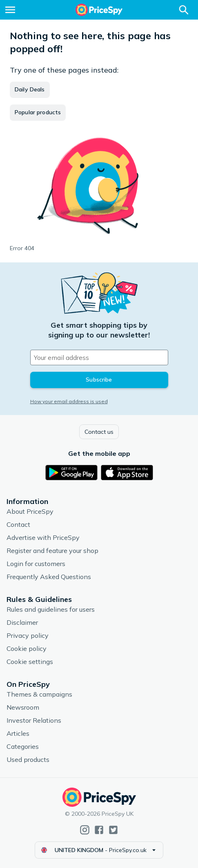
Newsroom (23, 707)
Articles (18, 733)
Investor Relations (34, 720)
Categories (23, 746)
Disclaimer (22, 622)
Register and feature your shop (52, 551)
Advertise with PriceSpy (43, 537)
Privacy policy (28, 635)
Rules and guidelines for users (51, 609)
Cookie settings (30, 662)
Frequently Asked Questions (49, 577)
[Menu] (10, 10)
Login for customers (36, 564)
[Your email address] (99, 357)
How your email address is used (69, 401)
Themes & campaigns (39, 694)
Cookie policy (27, 648)
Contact (18, 524)
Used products (28, 759)
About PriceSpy (30, 511)
